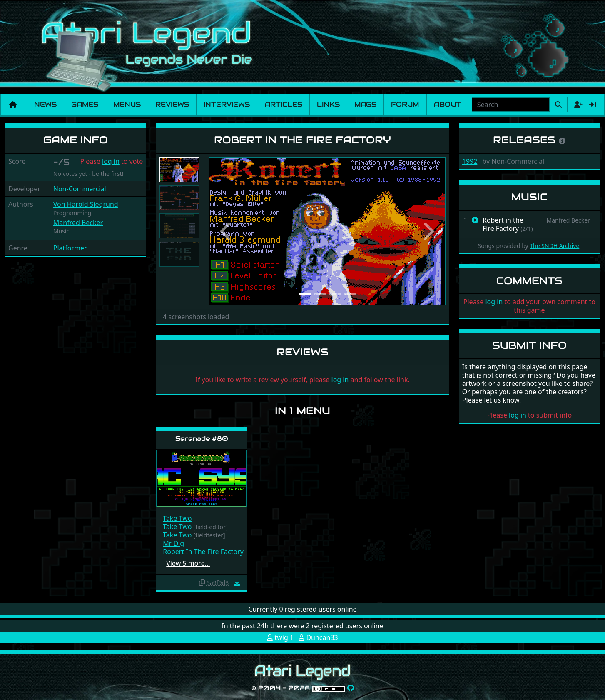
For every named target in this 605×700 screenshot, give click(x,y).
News (45, 104)
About (447, 104)
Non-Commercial (80, 189)
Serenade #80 (202, 439)
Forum (405, 104)
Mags (365, 104)
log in (111, 161)
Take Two (177, 518)
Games (85, 104)
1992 (470, 161)
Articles (284, 104)
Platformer (70, 248)
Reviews (172, 104)
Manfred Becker (78, 222)
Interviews (227, 104)
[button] (227, 231)
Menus (127, 104)
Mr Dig (173, 543)
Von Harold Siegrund (86, 204)
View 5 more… (188, 563)
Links (328, 104)
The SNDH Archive (554, 246)
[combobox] (511, 105)
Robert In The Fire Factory (203, 552)
